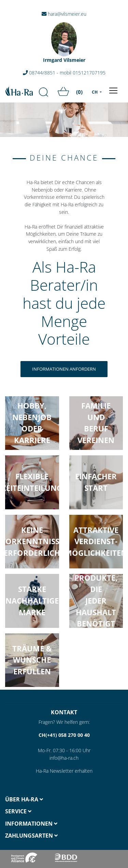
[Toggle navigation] (113, 91)
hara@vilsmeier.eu (64, 14)
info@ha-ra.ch (64, 758)
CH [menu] (95, 92)
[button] (32, 601)
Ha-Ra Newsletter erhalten (64, 771)
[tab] (32, 800)
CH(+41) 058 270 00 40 (64, 735)
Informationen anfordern (64, 369)
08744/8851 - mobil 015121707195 (64, 73)
